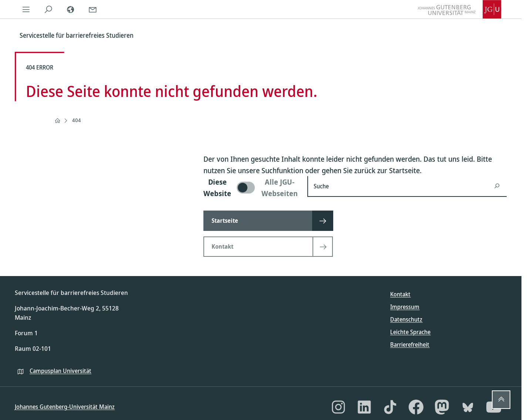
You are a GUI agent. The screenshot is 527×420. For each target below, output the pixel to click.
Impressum (405, 307)
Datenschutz (406, 319)
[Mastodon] (442, 407)
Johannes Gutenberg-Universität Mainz (65, 407)
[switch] (251, 188)
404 (77, 120)
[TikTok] (390, 407)
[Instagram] (338, 407)
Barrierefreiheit (410, 345)
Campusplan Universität (60, 371)
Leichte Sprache (410, 332)
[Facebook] (416, 407)
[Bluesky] (468, 407)
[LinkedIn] (364, 407)
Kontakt (400, 294)
